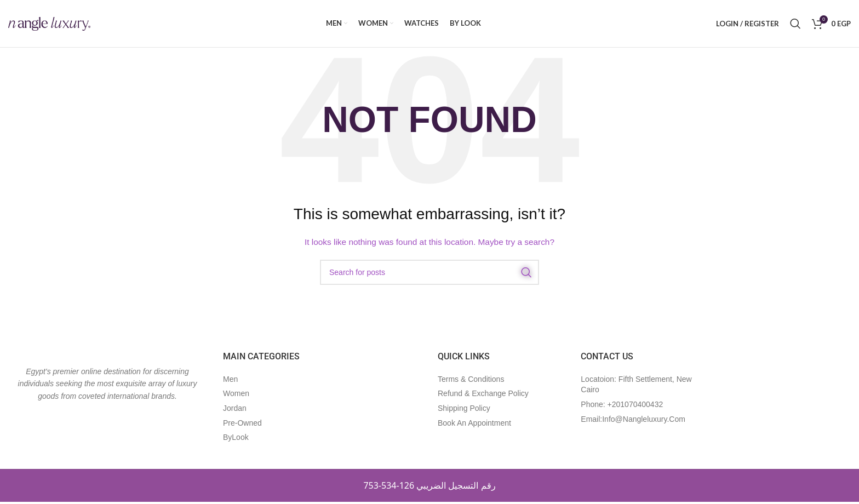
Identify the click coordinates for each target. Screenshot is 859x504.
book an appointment (474, 425)
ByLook (236, 439)
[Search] (795, 25)
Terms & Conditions (471, 381)
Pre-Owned (242, 425)
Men (230, 381)
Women (236, 396)
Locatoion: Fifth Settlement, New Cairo (636, 387)
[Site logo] (49, 24)
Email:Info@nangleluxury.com (633, 421)
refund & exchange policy (483, 396)
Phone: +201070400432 (622, 406)
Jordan (235, 410)
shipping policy (464, 410)
